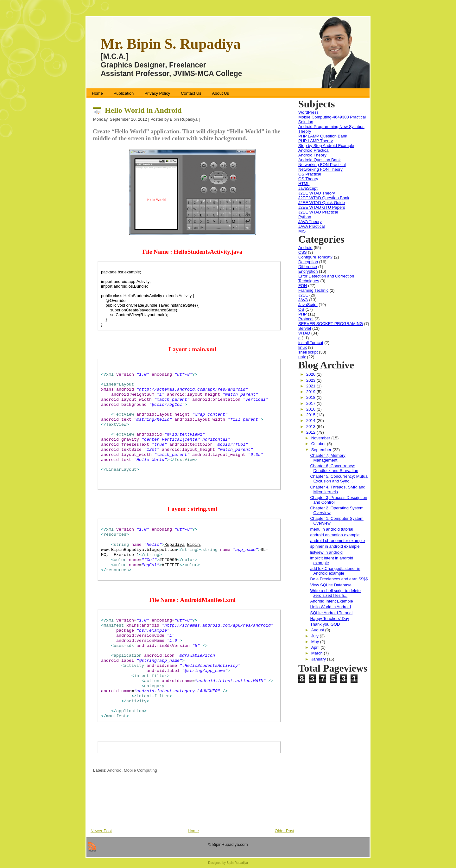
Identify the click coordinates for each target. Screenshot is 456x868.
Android (114, 770)
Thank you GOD (325, 624)
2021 (311, 386)
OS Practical (310, 174)
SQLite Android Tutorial (331, 613)
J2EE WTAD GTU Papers (322, 207)
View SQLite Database (331, 585)
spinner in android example (335, 546)
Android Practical (314, 150)
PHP (303, 314)
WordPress (308, 112)
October (319, 444)
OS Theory (308, 179)
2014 (311, 421)
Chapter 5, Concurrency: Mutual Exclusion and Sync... (339, 479)
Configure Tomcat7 (316, 257)
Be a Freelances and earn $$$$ (339, 579)
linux (303, 347)
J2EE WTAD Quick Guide (322, 203)
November (321, 438)
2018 (311, 397)
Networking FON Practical (322, 165)
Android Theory (312, 155)
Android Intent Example (331, 601)
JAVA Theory (310, 222)
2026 (311, 374)
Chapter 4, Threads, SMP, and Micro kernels (338, 489)
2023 (311, 380)
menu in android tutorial (332, 529)
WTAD (304, 333)
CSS (303, 252)
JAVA (303, 300)
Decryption (308, 262)
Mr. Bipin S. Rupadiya (171, 44)
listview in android (326, 552)
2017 (311, 403)
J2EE (303, 295)
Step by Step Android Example (326, 146)
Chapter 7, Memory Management (328, 458)
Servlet (305, 328)
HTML (304, 184)
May (316, 642)
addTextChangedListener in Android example (335, 571)
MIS (302, 231)
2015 (311, 415)
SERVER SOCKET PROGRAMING (331, 324)
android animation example (335, 535)
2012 (311, 432)
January (319, 659)
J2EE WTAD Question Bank (324, 198)
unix (302, 357)
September (322, 450)
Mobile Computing (140, 770)
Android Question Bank (320, 160)
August (318, 630)
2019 (311, 392)
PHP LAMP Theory (316, 141)
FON (303, 286)
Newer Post (101, 831)
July (316, 636)
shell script (308, 352)
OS (301, 309)
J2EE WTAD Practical (318, 212)
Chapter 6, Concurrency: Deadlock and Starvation (334, 468)
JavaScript (308, 188)
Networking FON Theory (320, 169)
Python (305, 217)
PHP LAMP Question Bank (323, 136)
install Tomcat (311, 343)
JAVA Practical (311, 226)
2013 (311, 427)
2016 (311, 409)
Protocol (306, 319)
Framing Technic (313, 290)
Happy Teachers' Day (329, 619)
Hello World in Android (143, 110)
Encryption (308, 271)
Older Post (285, 831)
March (318, 653)
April (316, 647)
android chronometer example (337, 541)
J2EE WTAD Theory (317, 193)
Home (193, 831)
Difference (308, 267)
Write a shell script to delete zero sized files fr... (335, 593)
